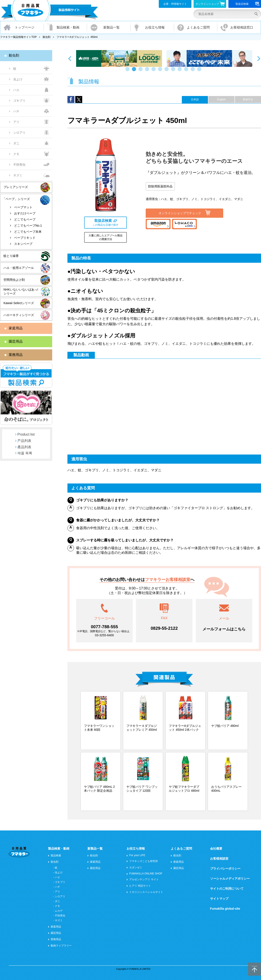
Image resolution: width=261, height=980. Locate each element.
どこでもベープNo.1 (28, 226)
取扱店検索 (248, 4)
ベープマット (23, 207)
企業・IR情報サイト (175, 4)
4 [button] (148, 71)
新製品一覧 (111, 27)
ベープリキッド (25, 238)
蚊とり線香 (11, 256)
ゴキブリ (19, 101)
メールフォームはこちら (224, 629)
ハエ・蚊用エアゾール (19, 268)
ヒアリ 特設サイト (140, 886)
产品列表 (24, 441)
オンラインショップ (210, 4)
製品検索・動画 (68, 27)
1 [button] (128, 71)
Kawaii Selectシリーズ (19, 303)
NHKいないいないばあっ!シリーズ (21, 291)
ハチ (16, 111)
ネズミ (18, 175)
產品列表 (24, 447)
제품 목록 (25, 453)
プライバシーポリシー (225, 869)
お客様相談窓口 (242, 27)
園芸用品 (16, 341)
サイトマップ (219, 899)
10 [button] (187, 71)
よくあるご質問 (198, 27)
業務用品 (16, 355)
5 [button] (154, 71)
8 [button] (174, 71)
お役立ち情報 (155, 27)
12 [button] (200, 71)
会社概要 (216, 849)
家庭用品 (16, 328)
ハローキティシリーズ (19, 315)
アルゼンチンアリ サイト (144, 879)
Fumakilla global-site (225, 909)
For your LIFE (137, 855)
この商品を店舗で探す (105, 223)
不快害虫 (19, 165)
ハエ (16, 90)
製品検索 (56, 855)
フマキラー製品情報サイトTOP (18, 37)
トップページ (25, 27)
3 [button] (141, 71)
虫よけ (18, 79)
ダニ (16, 143)
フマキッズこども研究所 (144, 861)
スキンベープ (23, 244)
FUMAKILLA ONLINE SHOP (146, 874)
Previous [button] (70, 58)
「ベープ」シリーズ (16, 199)
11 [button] (194, 71)
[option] (119, 58)
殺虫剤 (47, 37)
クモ (16, 154)
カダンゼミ (136, 867)
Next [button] (259, 58)
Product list (26, 434)
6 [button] (161, 71)
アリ (16, 122)
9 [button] (181, 71)
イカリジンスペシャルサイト (146, 892)
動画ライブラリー (61, 946)
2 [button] (135, 71)
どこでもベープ (25, 219)
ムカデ (59, 911)
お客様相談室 (219, 859)
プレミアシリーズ (16, 187)
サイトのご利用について (227, 889)
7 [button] (167, 71)
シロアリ (19, 133)
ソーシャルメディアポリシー (230, 879)
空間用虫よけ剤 (14, 280)
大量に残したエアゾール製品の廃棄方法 (105, 237)
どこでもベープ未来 (28, 232)
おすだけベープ (25, 213)
